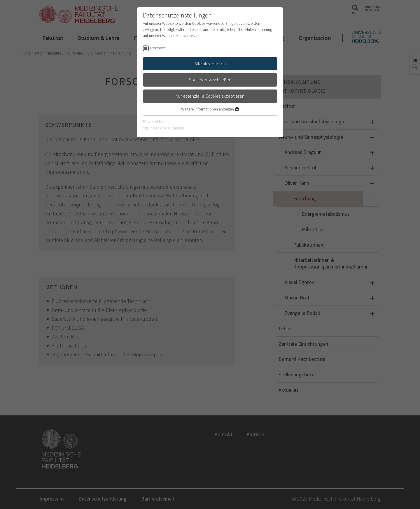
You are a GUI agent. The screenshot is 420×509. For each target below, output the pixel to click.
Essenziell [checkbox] (158, 48)
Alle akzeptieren (210, 64)
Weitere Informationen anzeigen (210, 109)
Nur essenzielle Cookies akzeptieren (210, 96)
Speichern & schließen (210, 80)
